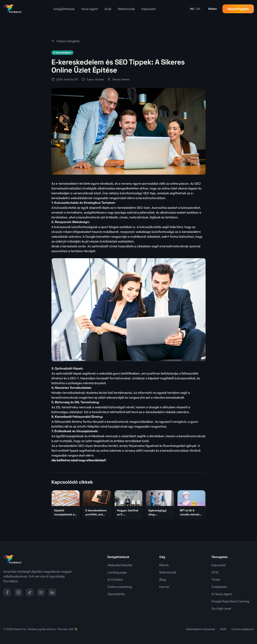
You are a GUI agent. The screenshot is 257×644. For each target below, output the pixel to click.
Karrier (165, 587)
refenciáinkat (95, 460)
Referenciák (126, 9)
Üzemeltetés (116, 594)
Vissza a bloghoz (65, 41)
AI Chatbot (115, 579)
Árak (108, 9)
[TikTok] (30, 592)
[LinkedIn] (52, 592)
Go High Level (221, 608)
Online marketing (119, 587)
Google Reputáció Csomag (230, 601)
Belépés (213, 9)
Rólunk (164, 565)
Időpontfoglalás (238, 9)
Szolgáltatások (64, 9)
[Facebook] (7, 592)
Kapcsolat (148, 9)
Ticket (216, 579)
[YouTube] (41, 592)
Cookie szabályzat (243, 629)
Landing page (117, 572)
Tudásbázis (219, 587)
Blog (163, 579)
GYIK (215, 572)
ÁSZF (223, 629)
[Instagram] (18, 592)
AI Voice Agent (222, 594)
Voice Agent (90, 9)
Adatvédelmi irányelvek (200, 629)
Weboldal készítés (120, 565)
